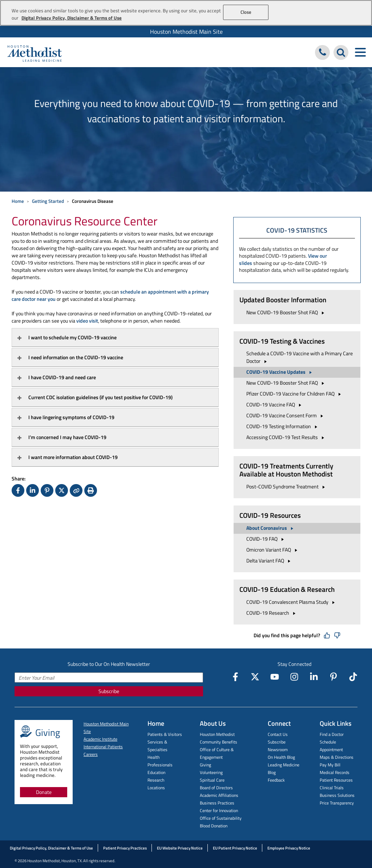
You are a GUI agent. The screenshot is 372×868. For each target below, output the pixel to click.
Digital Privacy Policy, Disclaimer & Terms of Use (51, 848)
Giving (205, 765)
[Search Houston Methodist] (341, 52)
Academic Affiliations (219, 795)
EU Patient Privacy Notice (235, 848)
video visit (87, 321)
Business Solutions (337, 795)
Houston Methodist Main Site (186, 32)
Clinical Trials (332, 788)
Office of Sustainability (221, 818)
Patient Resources (336, 780)
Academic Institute (100, 739)
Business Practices (217, 803)
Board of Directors (216, 788)
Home (18, 201)
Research (156, 780)
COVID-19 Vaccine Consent (286, 415)
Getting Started (48, 201)
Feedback (276, 780)
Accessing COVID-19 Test (286, 437)
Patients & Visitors (165, 734)
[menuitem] (186, 32)
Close (246, 12)
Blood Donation (214, 826)
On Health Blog (281, 757)
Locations (156, 788)
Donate (44, 792)
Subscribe (109, 691)
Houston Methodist (217, 734)
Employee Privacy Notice (289, 848)
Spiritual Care (212, 780)
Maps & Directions (337, 757)
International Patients (103, 747)
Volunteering (211, 772)
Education (156, 772)
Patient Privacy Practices (125, 848)
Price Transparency (337, 803)
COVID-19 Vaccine (280, 372)
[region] (186, 13)
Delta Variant (269, 560)
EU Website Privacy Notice (180, 848)
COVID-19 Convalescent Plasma (292, 602)
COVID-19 (266, 539)
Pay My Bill (330, 765)
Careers (91, 754)
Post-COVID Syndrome (287, 486)
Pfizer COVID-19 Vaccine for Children (295, 394)
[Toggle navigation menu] (360, 52)
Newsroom (278, 750)
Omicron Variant (273, 550)
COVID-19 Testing (283, 426)
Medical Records (335, 772)
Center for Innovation (219, 810)
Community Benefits (219, 742)
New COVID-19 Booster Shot (286, 312)
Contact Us (278, 734)
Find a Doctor (332, 734)
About (271, 528)
